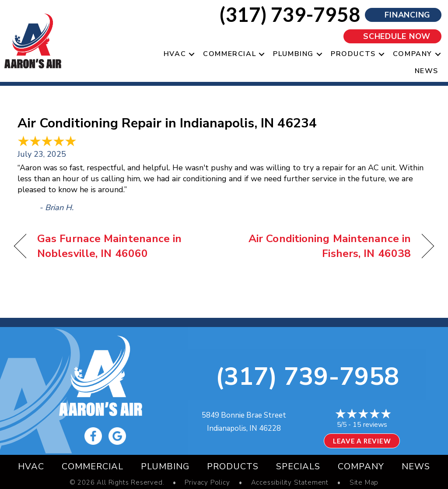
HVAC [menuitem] (175, 54)
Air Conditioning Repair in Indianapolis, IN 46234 (167, 123)
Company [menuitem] (413, 54)
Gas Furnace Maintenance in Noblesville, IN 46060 (110, 246)
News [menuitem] (427, 71)
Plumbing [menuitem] (293, 54)
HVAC (31, 466)
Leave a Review (362, 441)
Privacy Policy (207, 483)
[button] (192, 54)
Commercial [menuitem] (229, 54)
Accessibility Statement (290, 483)
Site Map (364, 483)
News (416, 466)
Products (233, 466)
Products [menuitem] (353, 54)
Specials (298, 466)
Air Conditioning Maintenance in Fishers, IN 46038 (324, 246)
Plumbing (165, 466)
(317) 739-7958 (307, 377)
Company (361, 466)
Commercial (93, 466)
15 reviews (370, 425)
